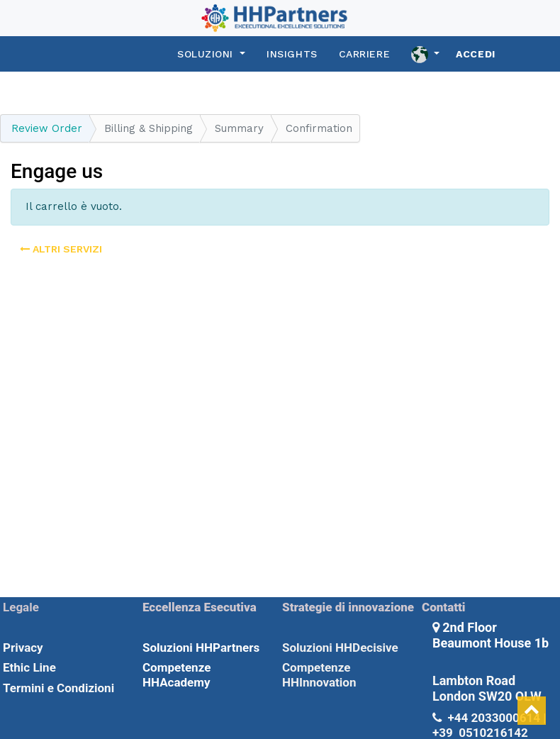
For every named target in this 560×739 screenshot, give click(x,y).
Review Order (47, 128)
